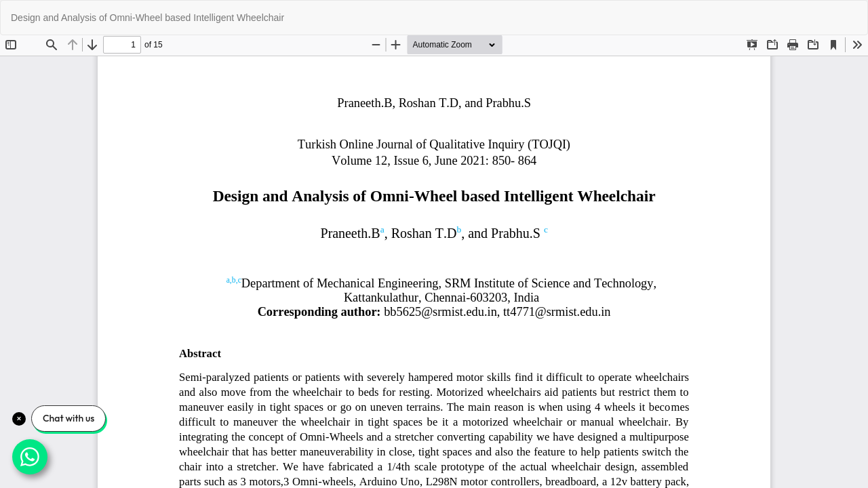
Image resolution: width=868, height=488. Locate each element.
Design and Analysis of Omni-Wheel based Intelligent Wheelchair (147, 18)
